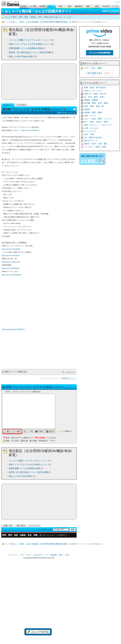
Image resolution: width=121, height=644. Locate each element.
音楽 (70, 6)
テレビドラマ (90, 131)
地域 (88, 6)
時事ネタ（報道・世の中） (96, 94)
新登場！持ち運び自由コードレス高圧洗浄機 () (31, 52)
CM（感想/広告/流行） (94, 138)
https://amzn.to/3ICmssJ (11, 262)
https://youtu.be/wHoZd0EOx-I (14, 329)
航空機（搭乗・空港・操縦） (97, 103)
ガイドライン (13, 555)
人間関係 (42, 6)
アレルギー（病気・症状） (96, 147)
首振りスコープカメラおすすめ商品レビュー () (31, 44)
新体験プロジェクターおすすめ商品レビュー (33, 387)
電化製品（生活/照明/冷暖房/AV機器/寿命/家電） (50, 22)
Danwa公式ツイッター (41, 555)
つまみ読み (21, 105)
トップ (7, 22)
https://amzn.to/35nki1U (11, 255)
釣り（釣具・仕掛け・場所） (97, 122)
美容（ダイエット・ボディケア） (99, 125)
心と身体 (33, 6)
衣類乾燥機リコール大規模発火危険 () (27, 48)
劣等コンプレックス (93, 91)
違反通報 (54, 555)
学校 (60, 6)
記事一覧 (8, 526)
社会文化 (106, 6)
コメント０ (34, 526)
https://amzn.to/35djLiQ (10, 268)
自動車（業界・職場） (94, 113)
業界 (97, 6)
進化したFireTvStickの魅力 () (23, 56)
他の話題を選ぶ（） (99, 73)
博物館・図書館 (91, 100)
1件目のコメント (68, 378)
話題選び (24, 6)
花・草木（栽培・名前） (95, 97)
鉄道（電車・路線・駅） (95, 106)
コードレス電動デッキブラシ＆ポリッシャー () (31, 40)
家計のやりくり (91, 141)
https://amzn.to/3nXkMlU (11, 249)
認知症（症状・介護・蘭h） (96, 144)
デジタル (115, 6)
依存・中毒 (89, 134)
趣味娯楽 (79, 6)
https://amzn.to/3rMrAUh (30, 130)
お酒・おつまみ (91, 128)
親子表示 (21, 526)
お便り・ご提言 (64, 555)
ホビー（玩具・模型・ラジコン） (99, 119)
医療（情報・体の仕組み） (96, 88)
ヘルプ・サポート (26, 555)
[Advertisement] (39, 82)
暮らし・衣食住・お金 (21, 22)
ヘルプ (117, 2)
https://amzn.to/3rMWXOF (12, 275)
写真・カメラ (90, 116)
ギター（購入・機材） (94, 68)
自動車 (87, 109)
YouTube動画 (44, 303)
